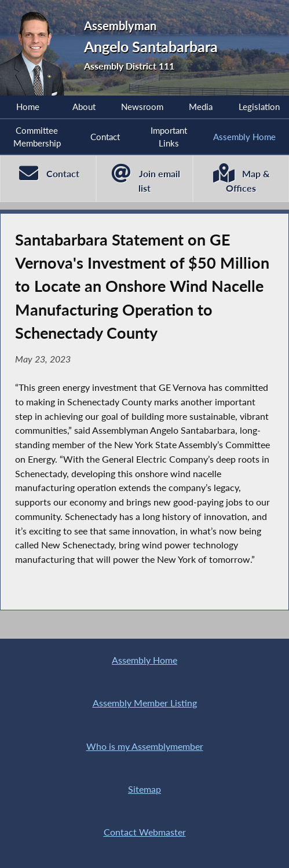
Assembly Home (244, 137)
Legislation (259, 107)
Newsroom (142, 107)
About (84, 107)
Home (28, 107)
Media (201, 107)
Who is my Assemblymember (145, 746)
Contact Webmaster (145, 832)
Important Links (169, 137)
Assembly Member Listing (145, 703)
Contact (105, 137)
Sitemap (144, 789)
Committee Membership (37, 137)
